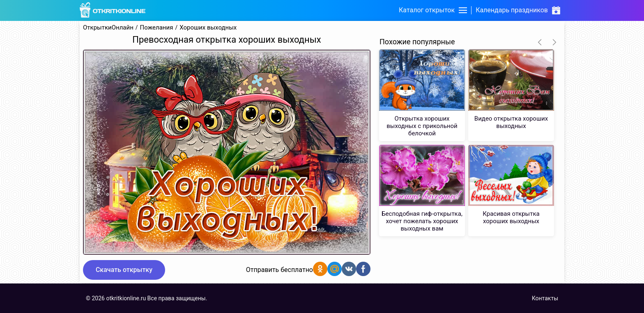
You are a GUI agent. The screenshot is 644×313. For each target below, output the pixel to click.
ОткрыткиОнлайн (108, 28)
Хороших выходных (208, 28)
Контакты (545, 298)
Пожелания (157, 28)
